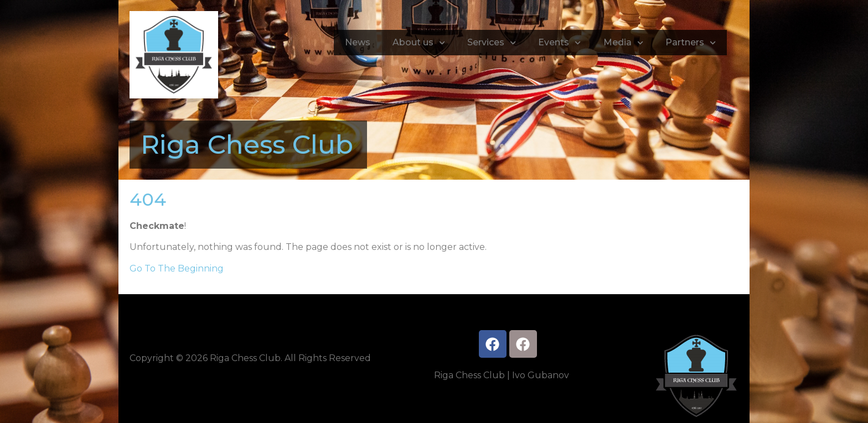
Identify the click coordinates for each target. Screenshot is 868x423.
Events (559, 43)
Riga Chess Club (247, 145)
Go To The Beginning (177, 268)
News (358, 42)
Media (623, 43)
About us (419, 43)
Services (492, 43)
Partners (691, 43)
